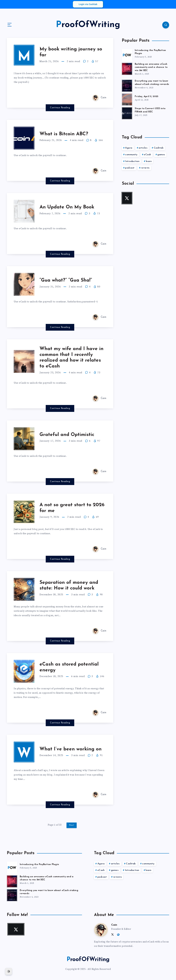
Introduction (132, 161)
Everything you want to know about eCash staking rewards (152, 83)
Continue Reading (60, 108)
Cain (114, 925)
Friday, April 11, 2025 (147, 96)
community (131, 155)
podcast (130, 168)
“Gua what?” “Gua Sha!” (66, 280)
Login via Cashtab (88, 4)
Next (72, 825)
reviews (145, 168)
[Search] (166, 25)
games (161, 155)
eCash (147, 155)
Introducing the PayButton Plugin (39, 864)
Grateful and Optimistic (67, 435)
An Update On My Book (67, 207)
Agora (129, 148)
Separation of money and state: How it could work (69, 586)
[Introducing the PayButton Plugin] (127, 55)
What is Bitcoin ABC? (64, 134)
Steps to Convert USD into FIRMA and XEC (150, 110)
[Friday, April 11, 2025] (127, 99)
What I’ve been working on (71, 749)
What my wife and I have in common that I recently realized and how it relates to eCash (71, 358)
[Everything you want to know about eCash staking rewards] (127, 85)
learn (149, 161)
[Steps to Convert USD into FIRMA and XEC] (127, 113)
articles (143, 148)
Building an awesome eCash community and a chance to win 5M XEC (151, 67)
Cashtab (159, 148)
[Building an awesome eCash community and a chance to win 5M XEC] (127, 68)
